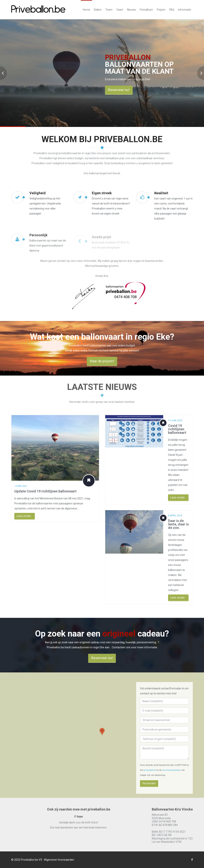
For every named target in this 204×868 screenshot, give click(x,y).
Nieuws (131, 10)
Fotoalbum (146, 10)
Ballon (98, 10)
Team (109, 10)
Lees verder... (24, 516)
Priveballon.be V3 (31, 860)
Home (86, 10)
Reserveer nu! (119, 90)
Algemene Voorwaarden (59, 860)
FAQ (172, 10)
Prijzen (161, 10)
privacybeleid (150, 770)
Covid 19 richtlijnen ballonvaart (179, 429)
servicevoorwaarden (172, 770)
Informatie (185, 10)
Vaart (120, 10)
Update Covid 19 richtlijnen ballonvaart (45, 491)
